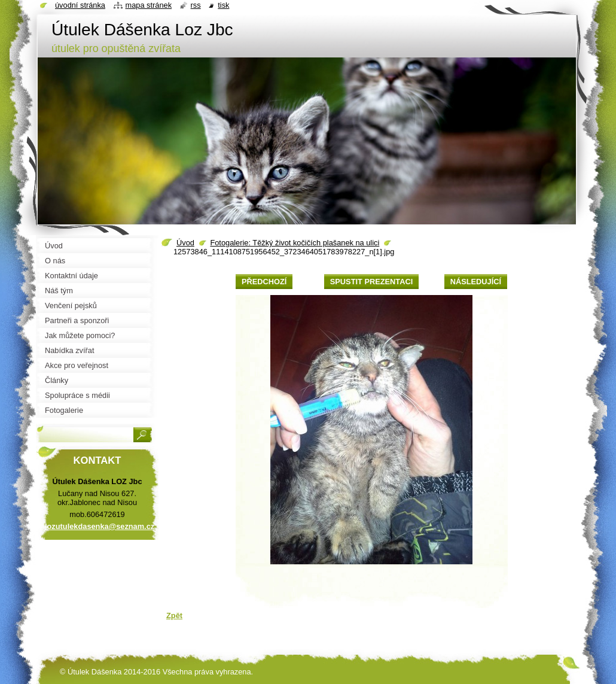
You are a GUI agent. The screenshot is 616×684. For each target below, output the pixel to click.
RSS (196, 5)
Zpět (174, 615)
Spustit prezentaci (371, 282)
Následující (476, 282)
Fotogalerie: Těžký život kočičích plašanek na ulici (295, 243)
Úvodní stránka (80, 5)
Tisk (223, 5)
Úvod (185, 243)
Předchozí (264, 282)
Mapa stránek (149, 5)
